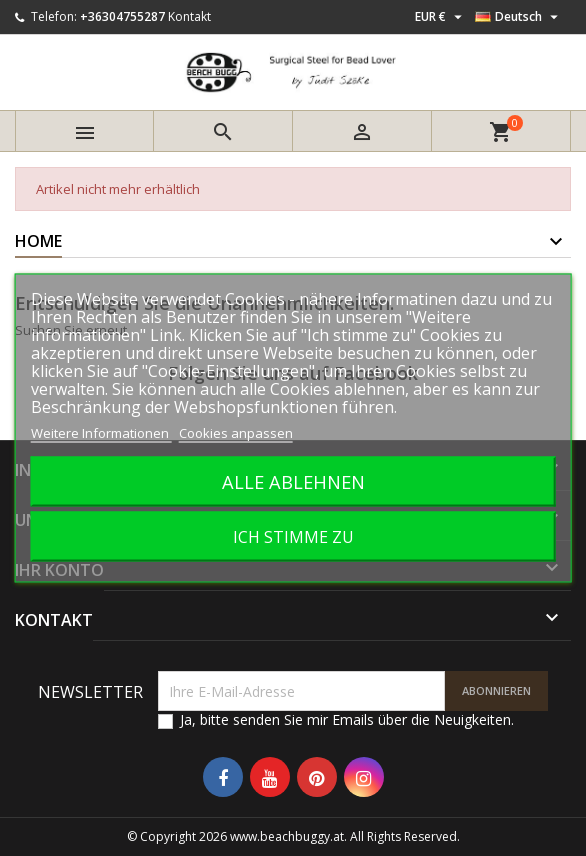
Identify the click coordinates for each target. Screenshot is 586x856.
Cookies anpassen (236, 433)
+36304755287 (122, 16)
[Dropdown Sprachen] (519, 17)
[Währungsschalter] (441, 17)
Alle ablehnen (293, 481)
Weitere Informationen (101, 433)
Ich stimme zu (293, 537)
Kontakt (189, 16)
